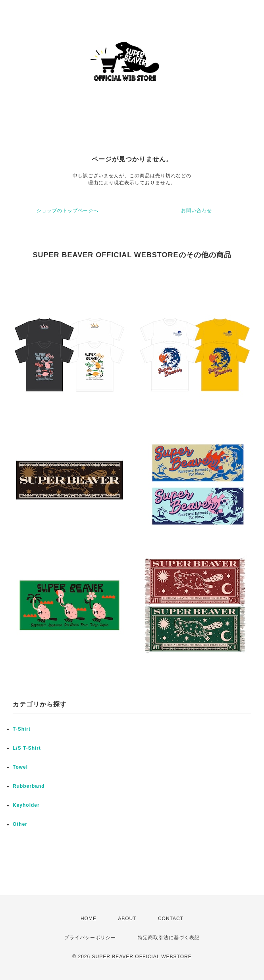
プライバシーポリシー (90, 938)
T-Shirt (22, 729)
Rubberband (29, 786)
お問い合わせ (197, 211)
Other (20, 824)
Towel (20, 767)
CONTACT (171, 919)
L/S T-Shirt (27, 748)
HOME (89, 919)
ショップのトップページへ (67, 211)
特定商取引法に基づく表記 (169, 938)
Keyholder (26, 805)
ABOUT (127, 919)
